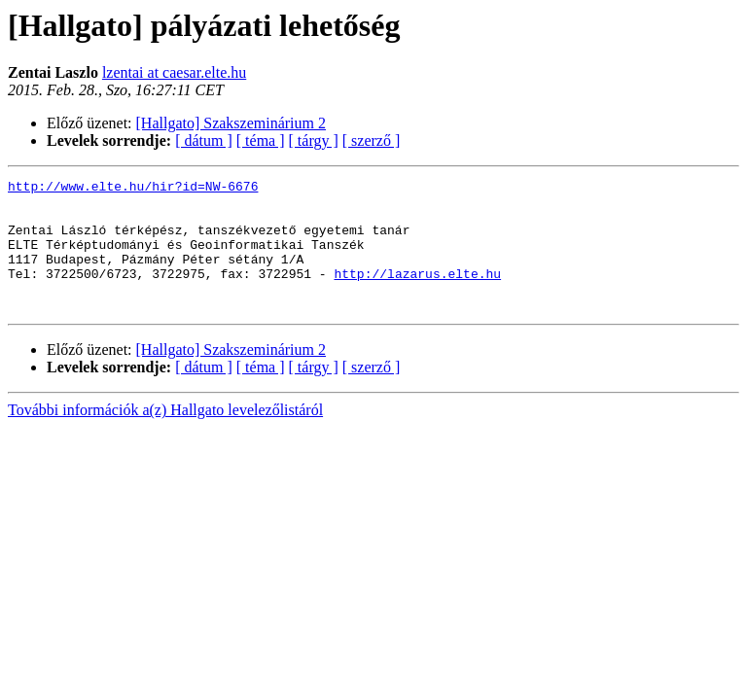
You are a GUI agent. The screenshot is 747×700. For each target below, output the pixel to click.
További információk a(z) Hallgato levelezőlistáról (165, 436)
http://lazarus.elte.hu (417, 294)
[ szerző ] (372, 140)
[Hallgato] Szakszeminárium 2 (231, 123)
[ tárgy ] (314, 140)
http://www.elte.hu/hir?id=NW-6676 (133, 189)
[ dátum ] (204, 140)
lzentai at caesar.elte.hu (174, 72)
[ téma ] (261, 140)
